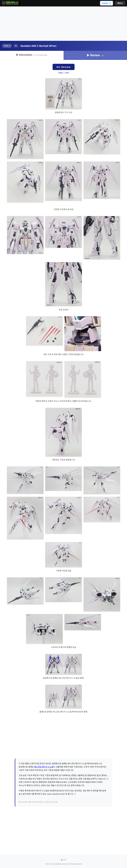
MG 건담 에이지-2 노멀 (44, 767)
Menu (120, 3)
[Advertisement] (63, 24)
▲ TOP (64, 860)
